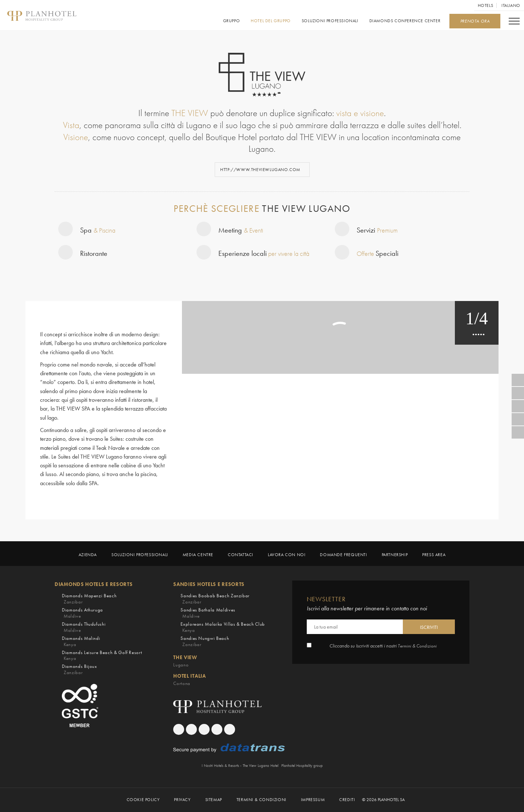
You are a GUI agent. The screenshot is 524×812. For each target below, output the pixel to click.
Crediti (347, 800)
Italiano (511, 5)
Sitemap (214, 800)
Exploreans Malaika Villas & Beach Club (223, 627)
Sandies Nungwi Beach (205, 641)
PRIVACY (182, 800)
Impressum (313, 800)
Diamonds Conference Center (405, 21)
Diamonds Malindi (81, 641)
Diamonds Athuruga (82, 613)
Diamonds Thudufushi (84, 627)
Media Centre (198, 555)
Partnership (395, 555)
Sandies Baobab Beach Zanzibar (215, 599)
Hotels (486, 5)
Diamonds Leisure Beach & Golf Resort (102, 656)
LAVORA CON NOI (287, 555)
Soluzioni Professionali (330, 21)
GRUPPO (231, 21)
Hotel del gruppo (271, 21)
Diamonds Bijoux (80, 670)
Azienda (88, 555)
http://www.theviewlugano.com (261, 170)
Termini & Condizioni (417, 646)
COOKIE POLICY (143, 800)
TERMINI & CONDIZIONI (261, 800)
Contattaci (241, 555)
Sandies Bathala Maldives (208, 613)
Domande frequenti (343, 555)
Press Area (434, 555)
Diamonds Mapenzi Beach (89, 599)
